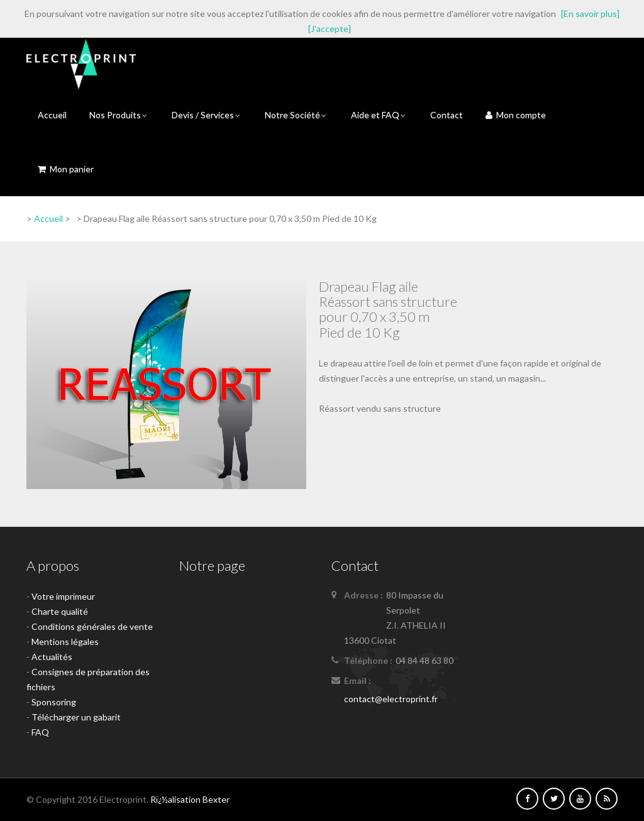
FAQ (40, 732)
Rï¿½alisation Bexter (190, 799)
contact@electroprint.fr (391, 699)
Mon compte (516, 115)
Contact (447, 115)
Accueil (52, 115)
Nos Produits (119, 115)
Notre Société (297, 115)
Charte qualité (60, 611)
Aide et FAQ (379, 115)
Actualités (52, 657)
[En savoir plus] (590, 14)
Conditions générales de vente (92, 626)
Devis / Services (207, 115)
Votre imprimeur (63, 596)
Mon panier (66, 169)
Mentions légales (65, 642)
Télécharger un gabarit (76, 717)
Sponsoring (54, 702)
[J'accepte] (330, 29)
